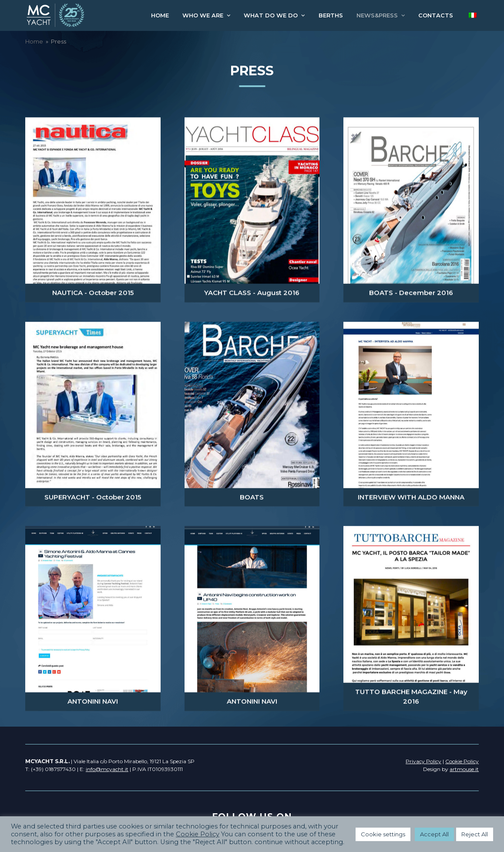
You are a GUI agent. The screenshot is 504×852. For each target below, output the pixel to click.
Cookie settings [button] (383, 834)
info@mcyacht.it (107, 769)
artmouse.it (464, 769)
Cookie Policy (198, 834)
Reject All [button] (475, 834)
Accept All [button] (434, 834)
